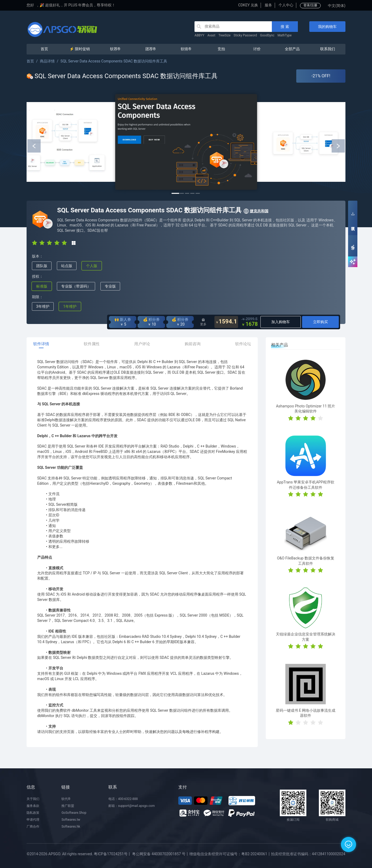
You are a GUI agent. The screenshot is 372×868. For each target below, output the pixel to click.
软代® (66, 799)
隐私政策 (33, 813)
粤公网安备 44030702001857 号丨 (161, 854)
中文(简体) (337, 6)
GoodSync (267, 35)
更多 (203, 322)
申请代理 (33, 820)
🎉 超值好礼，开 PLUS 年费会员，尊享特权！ (77, 5)
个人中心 (286, 5)
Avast (212, 35)
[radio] (35, 243)
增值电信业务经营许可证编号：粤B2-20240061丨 (230, 854)
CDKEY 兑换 (248, 5)
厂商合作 (33, 827)
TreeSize (225, 35)
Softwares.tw (71, 820)
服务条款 (33, 806)
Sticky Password (245, 35)
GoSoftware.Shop (74, 813)
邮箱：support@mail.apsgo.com (132, 806)
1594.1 (226, 322)
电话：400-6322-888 (123, 799)
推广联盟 (68, 806)
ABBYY (199, 35)
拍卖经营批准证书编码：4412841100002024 (308, 854)
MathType (284, 35)
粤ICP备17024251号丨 (113, 854)
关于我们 (33, 799)
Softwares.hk (71, 827)
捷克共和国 (256, 211)
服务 (268, 5)
